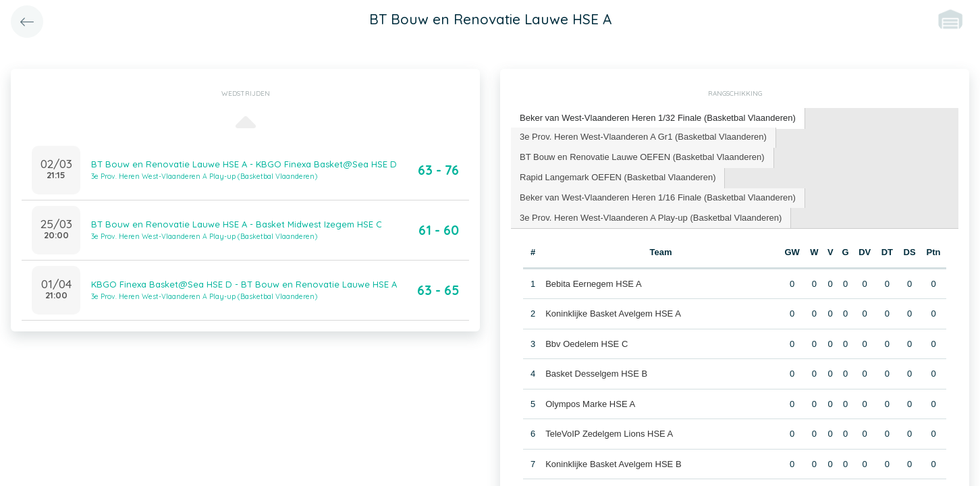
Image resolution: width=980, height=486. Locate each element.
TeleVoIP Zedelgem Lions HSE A (609, 434)
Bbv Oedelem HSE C (587, 344)
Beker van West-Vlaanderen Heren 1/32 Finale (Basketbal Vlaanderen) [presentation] (658, 118)
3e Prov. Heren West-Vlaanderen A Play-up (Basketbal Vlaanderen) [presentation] (651, 218)
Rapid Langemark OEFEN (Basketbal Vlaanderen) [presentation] (618, 177)
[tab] (658, 118)
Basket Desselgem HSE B (596, 374)
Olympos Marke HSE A (590, 404)
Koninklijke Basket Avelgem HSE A (613, 314)
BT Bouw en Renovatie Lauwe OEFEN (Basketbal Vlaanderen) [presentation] (642, 157)
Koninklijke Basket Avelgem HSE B (613, 464)
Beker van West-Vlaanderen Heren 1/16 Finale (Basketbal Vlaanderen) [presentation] (658, 197)
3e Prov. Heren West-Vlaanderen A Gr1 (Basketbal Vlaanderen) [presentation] (643, 137)
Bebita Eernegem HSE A (593, 284)
